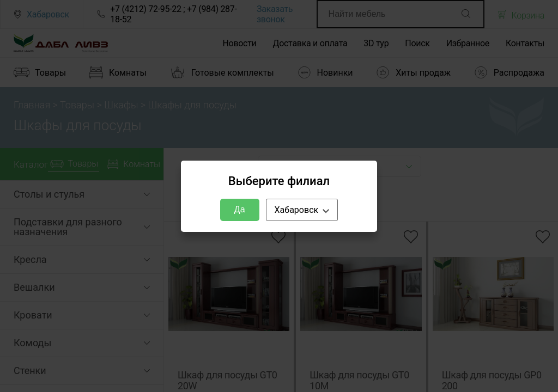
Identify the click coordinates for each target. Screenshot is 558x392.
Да (240, 209)
